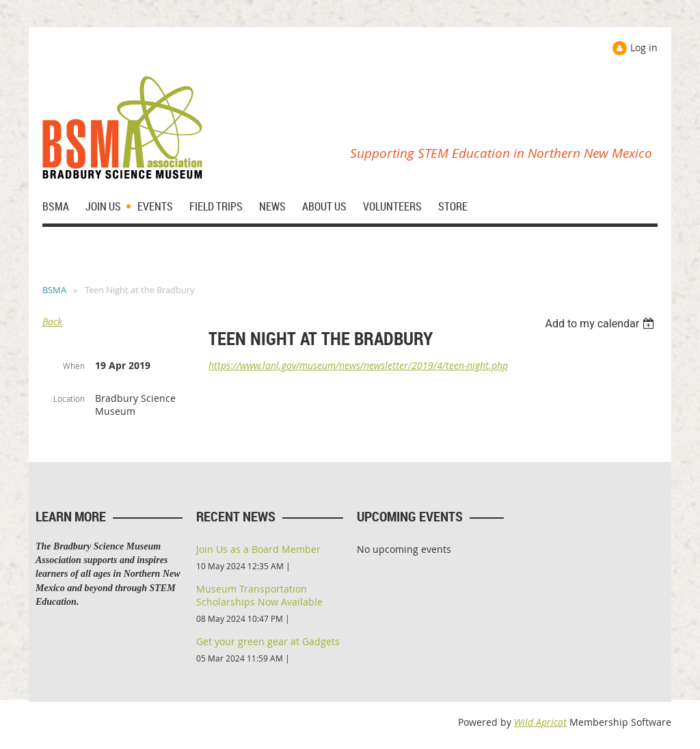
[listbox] (601, 324)
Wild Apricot (540, 722)
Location (69, 398)
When (74, 366)
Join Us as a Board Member (258, 549)
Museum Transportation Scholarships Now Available (259, 595)
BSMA (54, 290)
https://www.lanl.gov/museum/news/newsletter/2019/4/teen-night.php (358, 365)
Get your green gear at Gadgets (268, 641)
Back (52, 322)
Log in (644, 47)
